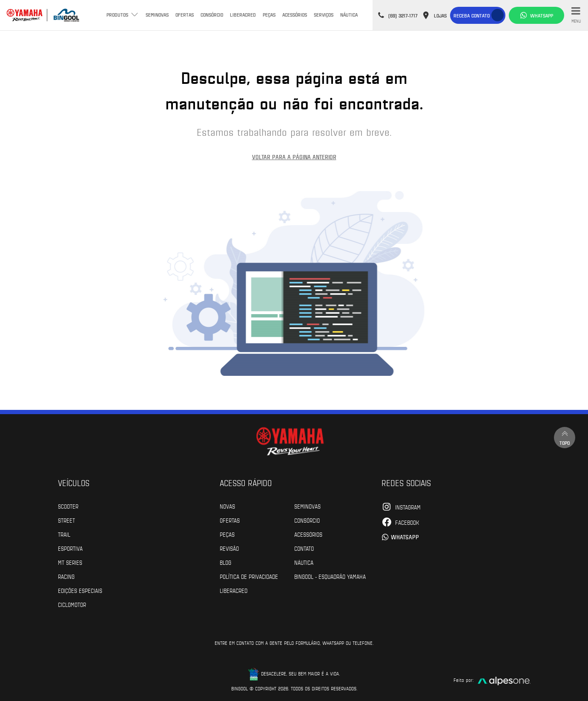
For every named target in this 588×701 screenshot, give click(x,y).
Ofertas (185, 14)
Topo (565, 437)
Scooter (68, 506)
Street (66, 520)
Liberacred (243, 14)
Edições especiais (80, 590)
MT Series (70, 562)
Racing (66, 576)
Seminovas (157, 14)
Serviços (324, 14)
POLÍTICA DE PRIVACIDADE (249, 576)
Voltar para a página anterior (294, 157)
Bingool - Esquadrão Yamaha (330, 576)
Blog (225, 562)
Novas (227, 506)
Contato (304, 548)
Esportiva (70, 548)
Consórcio (212, 14)
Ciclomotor (72, 604)
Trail (64, 534)
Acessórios (295, 14)
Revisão (229, 548)
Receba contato (472, 15)
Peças (269, 14)
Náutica (349, 14)
